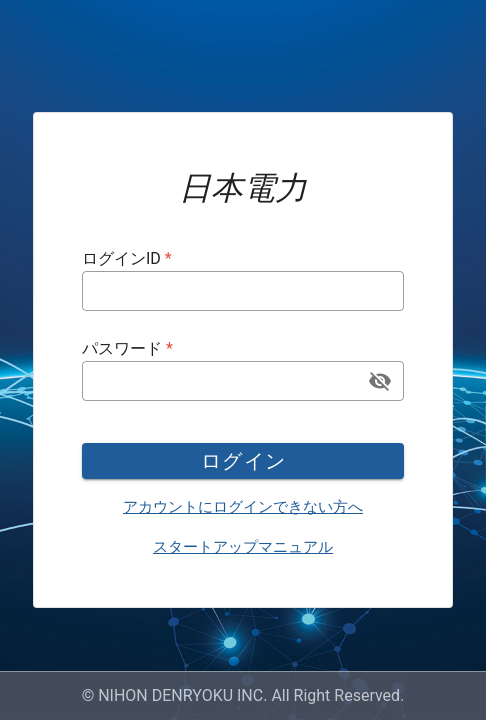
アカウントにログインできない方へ (243, 507)
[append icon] (380, 381)
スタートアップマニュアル (243, 547)
